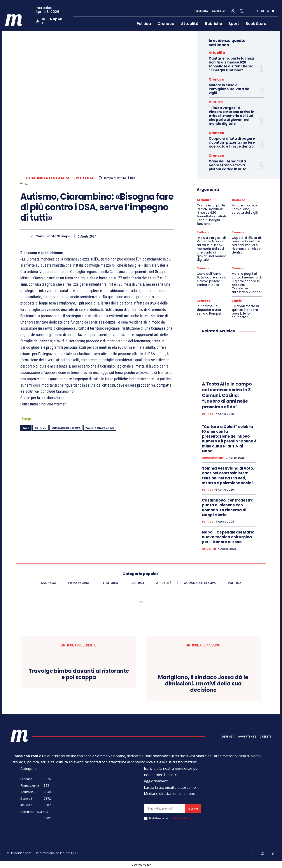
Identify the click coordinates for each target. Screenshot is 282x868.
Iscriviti (193, 809)
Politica (85, 178)
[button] (242, 11)
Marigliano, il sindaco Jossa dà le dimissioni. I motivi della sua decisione (203, 684)
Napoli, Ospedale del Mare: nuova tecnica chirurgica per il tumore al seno (228, 537)
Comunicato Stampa (53, 236)
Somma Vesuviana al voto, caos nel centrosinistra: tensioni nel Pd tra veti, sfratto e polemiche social (228, 475)
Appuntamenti (213, 458)
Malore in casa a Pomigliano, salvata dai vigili (229, 89)
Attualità (217, 53)
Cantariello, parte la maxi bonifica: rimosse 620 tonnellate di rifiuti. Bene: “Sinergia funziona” (231, 64)
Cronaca (216, 79)
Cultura (216, 102)
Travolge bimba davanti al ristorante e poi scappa (79, 674)
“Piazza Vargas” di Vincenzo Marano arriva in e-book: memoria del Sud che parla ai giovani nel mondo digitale (231, 116)
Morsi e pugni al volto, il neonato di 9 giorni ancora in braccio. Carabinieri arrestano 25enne (247, 283)
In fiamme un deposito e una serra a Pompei (209, 310)
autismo (40, 428)
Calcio (237, 301)
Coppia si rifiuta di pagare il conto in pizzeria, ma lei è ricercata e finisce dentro (232, 142)
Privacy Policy (183, 818)
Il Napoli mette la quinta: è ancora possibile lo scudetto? (245, 312)
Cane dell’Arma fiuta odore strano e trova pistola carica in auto (228, 165)
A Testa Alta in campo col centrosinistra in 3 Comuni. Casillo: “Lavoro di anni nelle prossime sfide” (227, 395)
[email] (164, 809)
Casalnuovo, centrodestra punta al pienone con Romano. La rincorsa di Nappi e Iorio (228, 507)
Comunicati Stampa (48, 178)
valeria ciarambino (100, 428)
